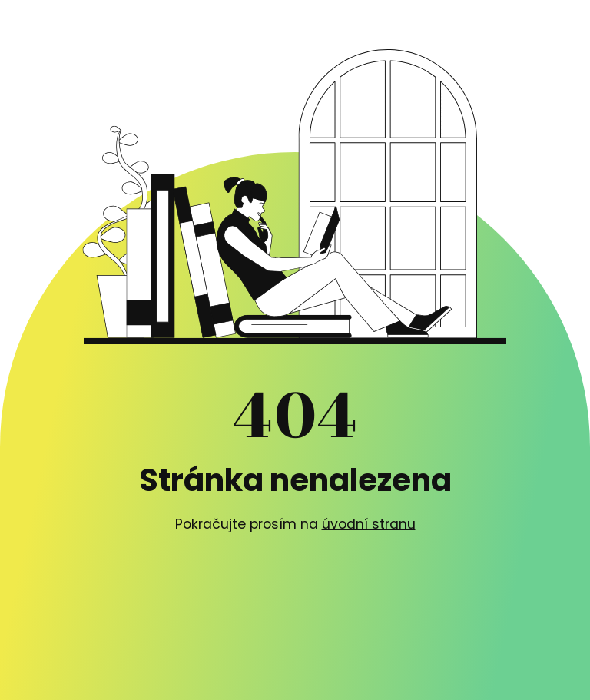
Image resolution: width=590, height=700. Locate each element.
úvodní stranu (369, 524)
